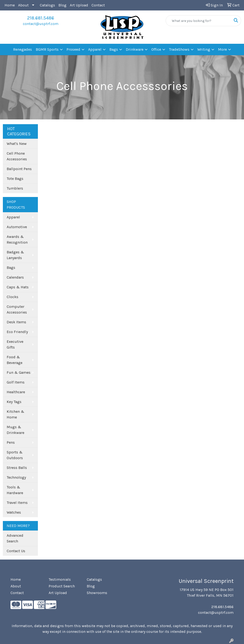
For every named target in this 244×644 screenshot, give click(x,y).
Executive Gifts (15, 344)
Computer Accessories (17, 309)
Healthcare (16, 392)
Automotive (17, 227)
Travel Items (17, 503)
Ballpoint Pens (19, 169)
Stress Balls (17, 468)
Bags (114, 49)
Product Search (62, 586)
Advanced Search (15, 538)
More (222, 49)
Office (156, 49)
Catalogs (47, 5)
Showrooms (97, 593)
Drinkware (135, 49)
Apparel (95, 49)
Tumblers (15, 188)
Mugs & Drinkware (15, 430)
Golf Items (16, 382)
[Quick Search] (198, 21)
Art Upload (79, 5)
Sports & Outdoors (15, 455)
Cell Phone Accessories (17, 156)
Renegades (23, 49)
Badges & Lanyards (15, 255)
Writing (204, 49)
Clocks (13, 297)
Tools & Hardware (15, 490)
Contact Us (16, 551)
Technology (16, 477)
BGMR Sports (47, 49)
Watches (14, 512)
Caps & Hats (18, 287)
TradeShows (179, 49)
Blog (62, 5)
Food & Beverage (15, 360)
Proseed (73, 49)
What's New (17, 144)
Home (10, 5)
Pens (11, 442)
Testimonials (60, 579)
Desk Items (16, 322)
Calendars (15, 277)
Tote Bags (15, 179)
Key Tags (14, 402)
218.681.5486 (41, 18)
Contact (98, 5)
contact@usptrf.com (41, 24)
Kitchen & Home (15, 414)
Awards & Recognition (17, 239)
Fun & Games (19, 372)
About (23, 5)
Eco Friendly (17, 332)
